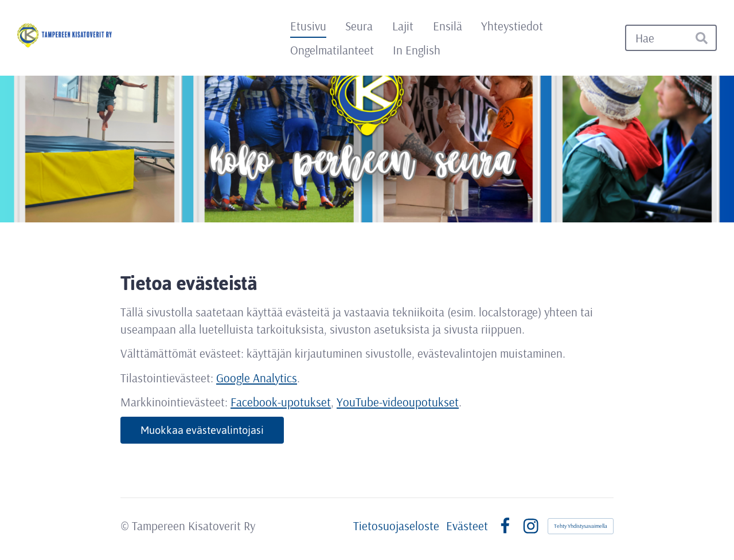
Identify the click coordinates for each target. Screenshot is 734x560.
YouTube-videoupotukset (398, 402)
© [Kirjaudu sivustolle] (126, 526)
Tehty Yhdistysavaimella (581, 526)
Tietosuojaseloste (396, 526)
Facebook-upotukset (281, 402)
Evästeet (467, 526)
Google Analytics (257, 378)
